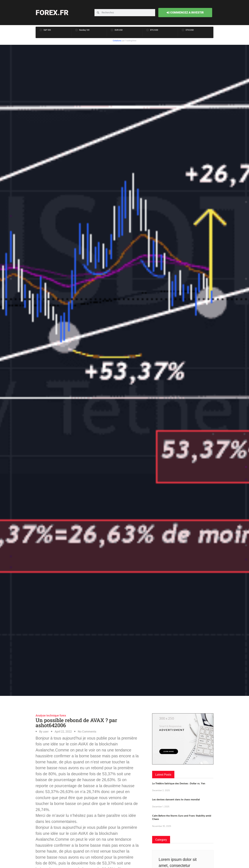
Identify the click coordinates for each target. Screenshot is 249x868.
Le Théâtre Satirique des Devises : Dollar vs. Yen (179, 783)
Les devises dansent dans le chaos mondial (176, 799)
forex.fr (52, 13)
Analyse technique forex (51, 715)
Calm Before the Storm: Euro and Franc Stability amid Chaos (182, 817)
